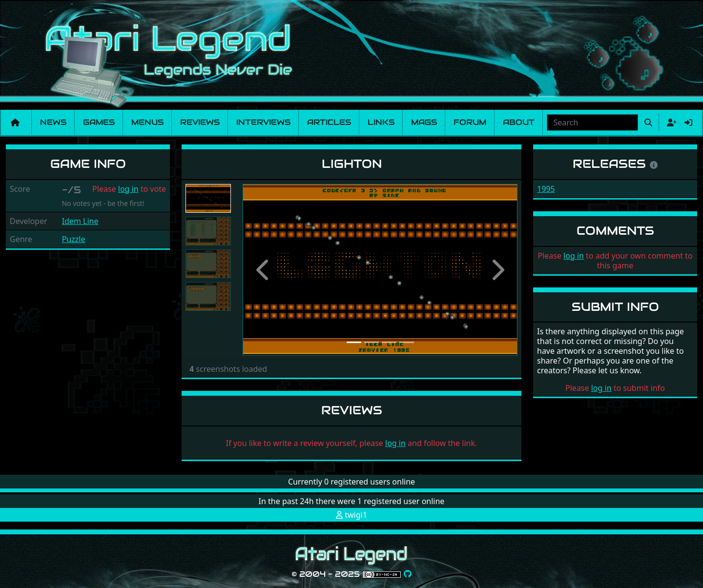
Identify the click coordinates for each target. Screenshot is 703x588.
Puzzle (74, 239)
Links (381, 122)
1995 (546, 189)
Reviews (200, 122)
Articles (329, 122)
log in (128, 189)
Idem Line (80, 221)
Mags (424, 122)
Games (99, 122)
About (519, 122)
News (53, 122)
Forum (470, 122)
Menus (147, 122)
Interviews (263, 122)
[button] (263, 270)
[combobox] (592, 122)
